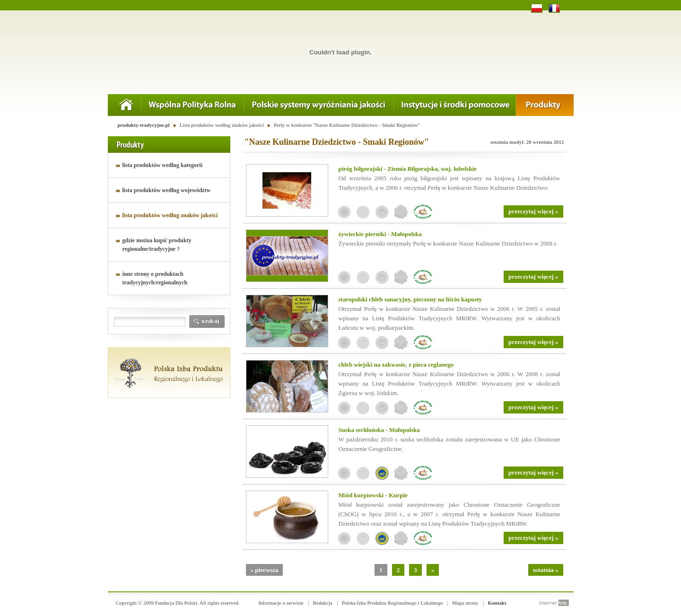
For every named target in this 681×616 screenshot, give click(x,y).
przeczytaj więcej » (533, 211)
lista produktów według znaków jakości (170, 215)
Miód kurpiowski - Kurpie (373, 495)
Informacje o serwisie (281, 603)
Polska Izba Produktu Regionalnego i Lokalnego (393, 603)
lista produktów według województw (167, 190)
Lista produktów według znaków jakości (222, 125)
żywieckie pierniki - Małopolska (380, 234)
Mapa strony (465, 603)
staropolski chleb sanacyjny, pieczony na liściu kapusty (410, 299)
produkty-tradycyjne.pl (144, 125)
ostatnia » (546, 570)
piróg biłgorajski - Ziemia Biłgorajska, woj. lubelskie (408, 169)
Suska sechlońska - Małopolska (379, 430)
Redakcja (323, 603)
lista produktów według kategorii (162, 165)
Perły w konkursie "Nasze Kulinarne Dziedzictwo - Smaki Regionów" (347, 125)
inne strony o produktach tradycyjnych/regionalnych (155, 278)
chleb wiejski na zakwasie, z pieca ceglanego (396, 365)
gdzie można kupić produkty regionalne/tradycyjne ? (157, 245)
